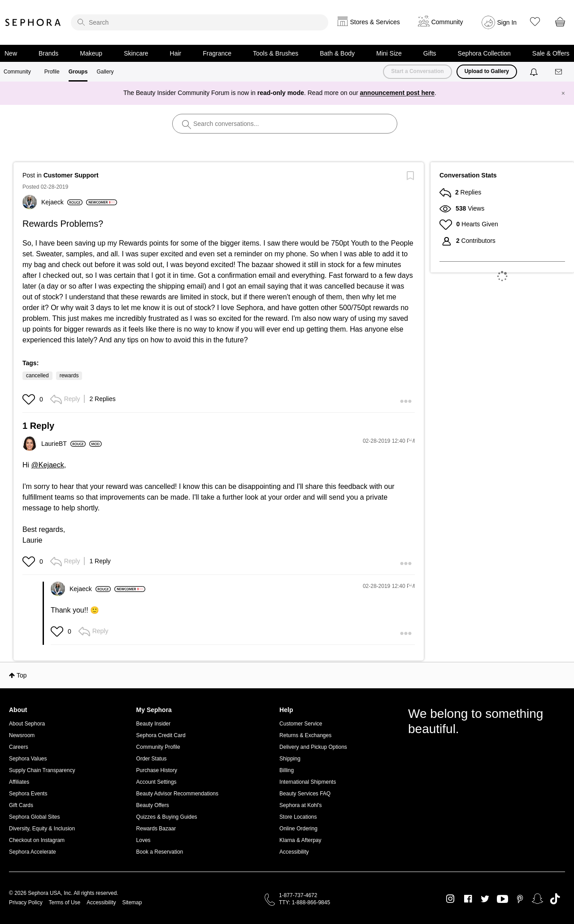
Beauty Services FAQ (305, 794)
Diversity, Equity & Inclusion (42, 829)
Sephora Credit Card (161, 735)
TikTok (555, 899)
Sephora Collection (484, 53)
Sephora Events (28, 794)
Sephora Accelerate (33, 852)
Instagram (450, 899)
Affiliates (19, 782)
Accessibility (294, 852)
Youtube (502, 899)
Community (17, 72)
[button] (30, 399)
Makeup (91, 53)
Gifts (430, 53)
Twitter (485, 899)
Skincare (136, 53)
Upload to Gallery (487, 71)
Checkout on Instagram (37, 840)
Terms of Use (65, 902)
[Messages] (559, 72)
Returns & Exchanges (305, 735)
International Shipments (308, 782)
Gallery (105, 72)
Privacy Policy (26, 902)
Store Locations (298, 817)
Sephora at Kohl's (300, 805)
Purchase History (157, 770)
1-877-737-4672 (298, 895)
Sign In (507, 22)
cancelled (37, 376)
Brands (48, 53)
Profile (52, 72)
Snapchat (537, 899)
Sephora (33, 22)
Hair (176, 53)
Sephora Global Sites (34, 817)
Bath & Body (337, 53)
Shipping (290, 759)
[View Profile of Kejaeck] (62, 202)
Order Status (152, 759)
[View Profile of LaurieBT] (63, 444)
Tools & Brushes (276, 53)
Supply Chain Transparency (42, 770)
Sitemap (132, 902)
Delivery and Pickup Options (313, 747)
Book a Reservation (160, 852)
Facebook (468, 899)
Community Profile (158, 747)
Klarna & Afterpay (300, 840)
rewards (69, 376)
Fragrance (217, 53)
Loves (143, 840)
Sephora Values (28, 759)
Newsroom (22, 735)
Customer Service (301, 724)
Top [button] (22, 675)
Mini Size (389, 53)
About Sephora (27, 724)
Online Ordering (298, 829)
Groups (78, 72)
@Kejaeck (48, 465)
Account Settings (157, 782)
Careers (19, 747)
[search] (200, 22)
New (11, 53)
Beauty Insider (154, 724)
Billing (287, 770)
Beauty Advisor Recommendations (177, 794)
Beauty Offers (153, 805)
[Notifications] (535, 72)
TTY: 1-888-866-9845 (304, 902)
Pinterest (520, 899)
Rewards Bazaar (156, 829)
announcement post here (397, 93)
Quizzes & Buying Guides (167, 817)
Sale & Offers (551, 53)
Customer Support (71, 175)
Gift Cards (21, 805)
